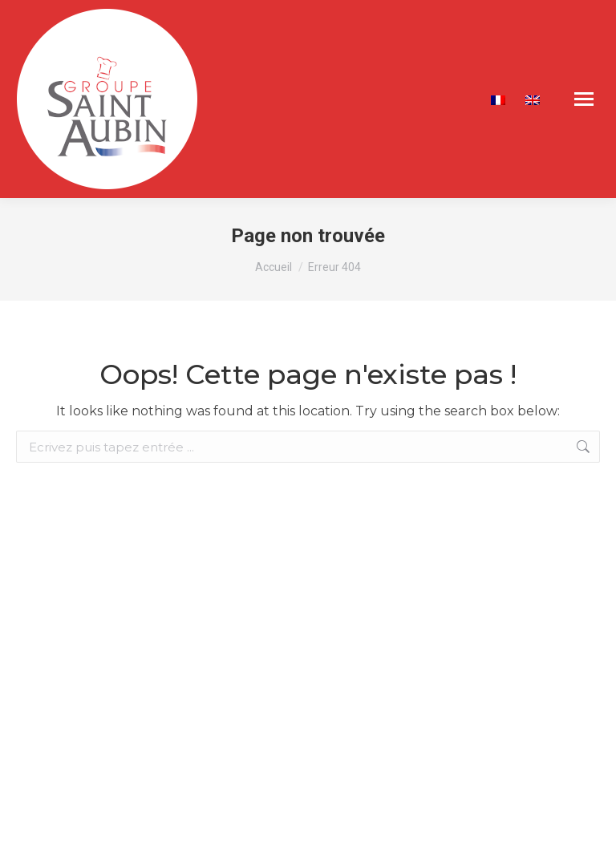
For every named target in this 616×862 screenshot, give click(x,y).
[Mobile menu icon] (584, 99)
